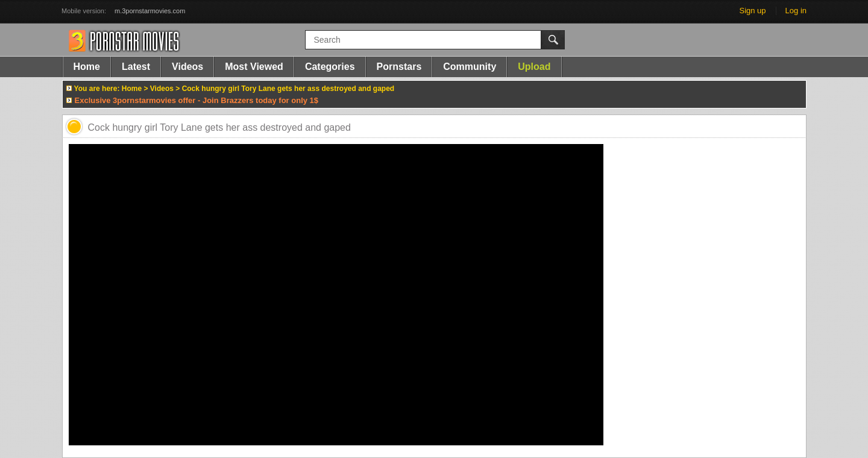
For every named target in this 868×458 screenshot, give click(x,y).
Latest (136, 67)
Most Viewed (254, 67)
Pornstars (399, 67)
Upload (534, 67)
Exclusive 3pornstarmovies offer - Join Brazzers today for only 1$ (197, 100)
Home (87, 67)
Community (470, 67)
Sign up (752, 11)
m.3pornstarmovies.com (150, 11)
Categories (330, 67)
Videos (187, 67)
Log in (796, 11)
